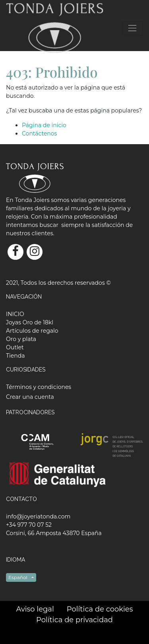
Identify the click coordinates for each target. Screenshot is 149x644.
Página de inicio (44, 125)
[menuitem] (15, 314)
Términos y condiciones (39, 387)
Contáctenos (39, 133)
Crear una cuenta (30, 397)
